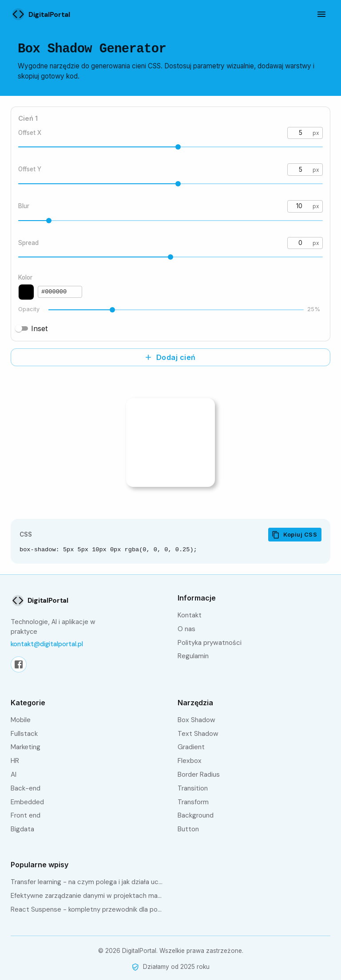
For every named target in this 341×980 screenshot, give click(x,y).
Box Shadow (196, 720)
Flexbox (190, 761)
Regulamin (193, 656)
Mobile (21, 720)
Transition (193, 788)
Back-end (26, 788)
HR (15, 761)
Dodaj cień (170, 357)
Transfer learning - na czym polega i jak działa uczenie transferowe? (87, 882)
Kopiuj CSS (294, 535)
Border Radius (199, 775)
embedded (27, 802)
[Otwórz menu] (321, 14)
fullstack (24, 734)
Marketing (26, 747)
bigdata (22, 829)
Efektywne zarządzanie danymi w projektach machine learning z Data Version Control (87, 896)
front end (26, 815)
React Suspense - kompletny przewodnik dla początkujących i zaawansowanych (87, 909)
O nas (186, 629)
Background (196, 815)
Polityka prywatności (210, 643)
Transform (193, 802)
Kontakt (190, 615)
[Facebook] (19, 664)
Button (188, 829)
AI (14, 775)
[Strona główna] (49, 14)
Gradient (191, 747)
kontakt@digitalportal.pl (47, 644)
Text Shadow (198, 734)
